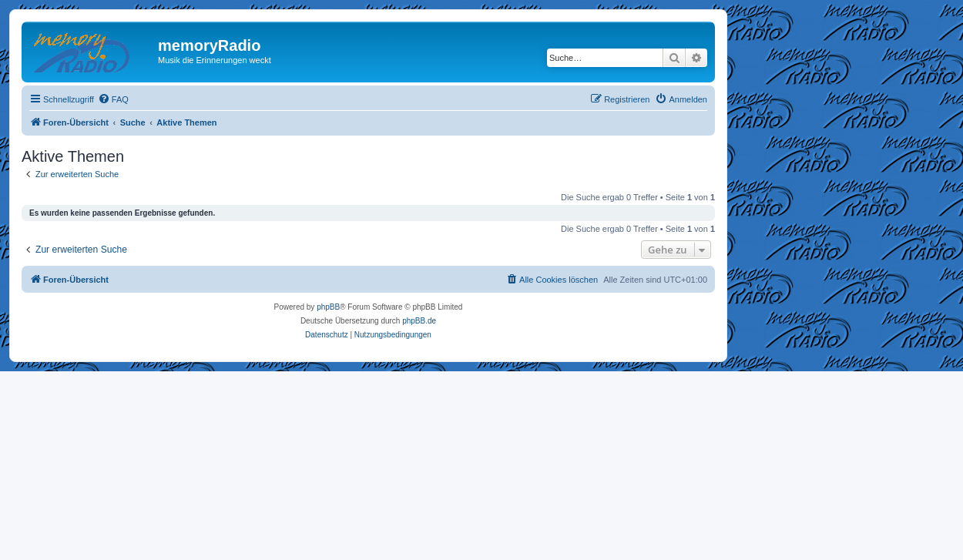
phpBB (328, 307)
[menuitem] (113, 99)
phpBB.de (419, 321)
